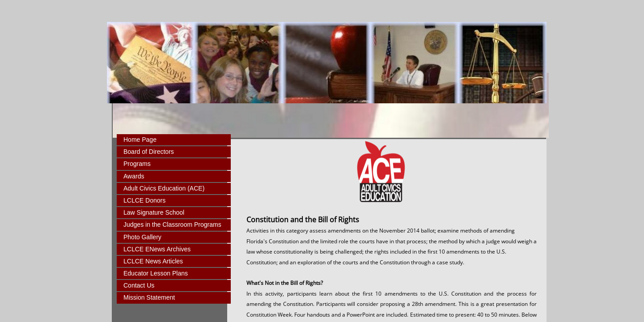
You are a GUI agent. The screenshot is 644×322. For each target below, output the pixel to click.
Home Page (140, 140)
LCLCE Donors (144, 200)
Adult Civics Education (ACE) (164, 188)
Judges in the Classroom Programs (172, 225)
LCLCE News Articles (153, 261)
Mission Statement (149, 297)
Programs (137, 164)
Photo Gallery (142, 237)
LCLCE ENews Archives (157, 249)
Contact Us (139, 285)
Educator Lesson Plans (156, 273)
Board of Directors (149, 152)
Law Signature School (154, 212)
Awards (134, 176)
